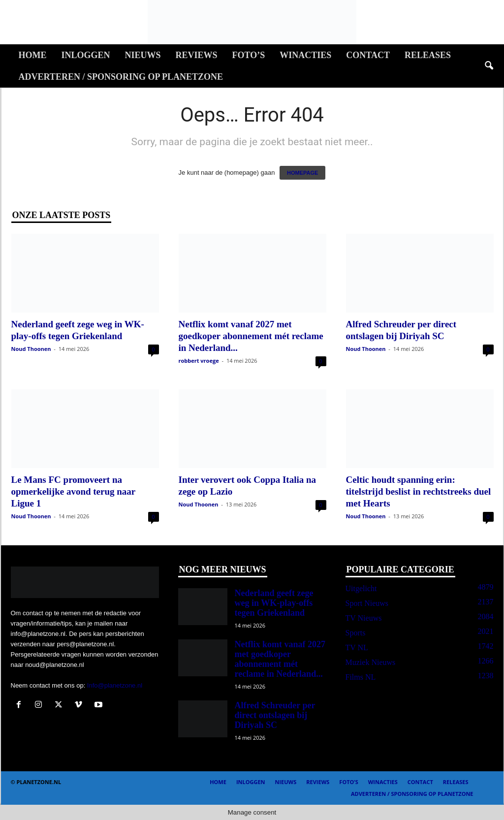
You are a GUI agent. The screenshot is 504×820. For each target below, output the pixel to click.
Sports (356, 633)
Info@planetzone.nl (115, 685)
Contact (368, 55)
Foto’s (249, 55)
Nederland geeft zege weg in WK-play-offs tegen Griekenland (274, 603)
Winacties (305, 55)
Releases (428, 55)
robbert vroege (199, 361)
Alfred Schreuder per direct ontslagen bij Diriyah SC (275, 715)
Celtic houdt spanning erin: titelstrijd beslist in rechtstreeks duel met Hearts (419, 491)
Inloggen (86, 55)
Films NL (361, 677)
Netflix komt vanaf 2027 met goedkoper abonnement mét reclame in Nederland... (251, 336)
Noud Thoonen (31, 349)
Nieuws (143, 55)
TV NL (357, 647)
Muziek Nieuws (371, 662)
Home (33, 55)
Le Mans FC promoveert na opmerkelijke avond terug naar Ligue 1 (73, 491)
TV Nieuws (364, 618)
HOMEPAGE (302, 173)
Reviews (197, 55)
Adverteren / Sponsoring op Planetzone (121, 77)
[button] (489, 66)
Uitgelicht (361, 588)
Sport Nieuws (367, 603)
